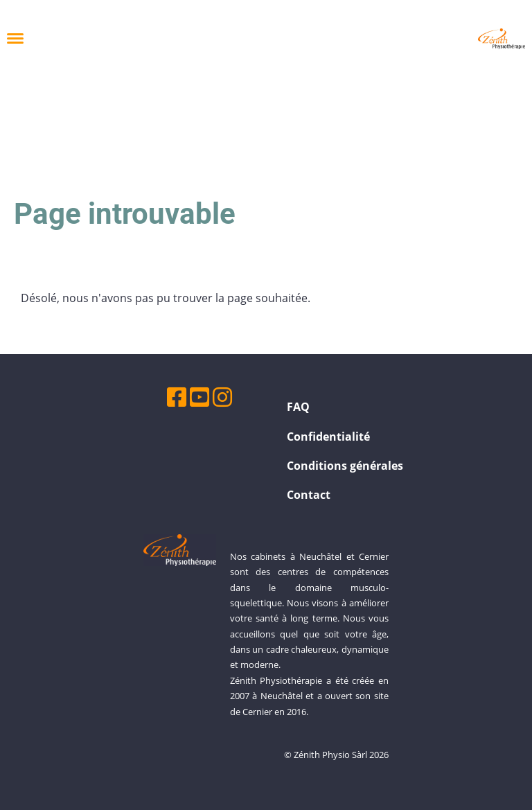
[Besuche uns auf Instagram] (222, 397)
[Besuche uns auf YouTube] (199, 397)
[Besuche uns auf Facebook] (177, 397)
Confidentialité (328, 437)
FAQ (298, 407)
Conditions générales (345, 466)
